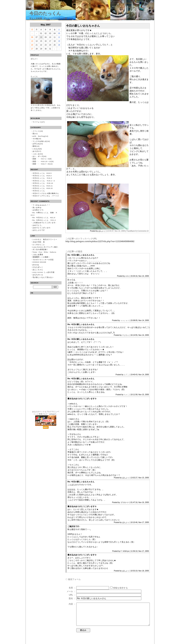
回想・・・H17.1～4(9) (42, 159)
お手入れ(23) (38, 144)
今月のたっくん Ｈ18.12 (43, 183)
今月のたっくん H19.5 (42, 173)
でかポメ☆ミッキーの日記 (43, 260)
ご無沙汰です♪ (74, 526)
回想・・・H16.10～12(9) (43, 161)
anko (127, 276)
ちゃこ (127, 395)
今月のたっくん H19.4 (42, 176)
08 (41, 37)
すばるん (126, 335)
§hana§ (36, 265)
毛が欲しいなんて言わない (43, 277)
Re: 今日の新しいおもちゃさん (81, 255)
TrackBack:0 (131, 231)
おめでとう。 (38, 225)
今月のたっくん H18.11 (43, 186)
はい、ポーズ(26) (40, 156)
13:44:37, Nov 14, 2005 (116, 231)
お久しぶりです (39, 230)
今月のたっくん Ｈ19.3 (42, 178)
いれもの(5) (37, 149)
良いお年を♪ (37, 208)
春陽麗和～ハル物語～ (41, 257)
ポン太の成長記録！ (40, 249)
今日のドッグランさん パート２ (46, 196)
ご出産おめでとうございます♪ (44, 223)
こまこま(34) (38, 154)
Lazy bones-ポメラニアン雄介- (45, 247)
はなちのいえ (38, 275)
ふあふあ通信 (38, 255)
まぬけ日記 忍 (39, 242)
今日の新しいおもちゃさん (83, 26)
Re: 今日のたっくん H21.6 (44, 218)
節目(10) (36, 146)
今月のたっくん (39, 191)
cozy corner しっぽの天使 (44, 272)
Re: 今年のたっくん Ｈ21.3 (44, 220)
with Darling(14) (40, 136)
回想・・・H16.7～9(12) (43, 164)
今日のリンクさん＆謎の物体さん (46, 193)
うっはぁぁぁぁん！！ (41, 205)
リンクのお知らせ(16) (41, 141)
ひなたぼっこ (38, 267)
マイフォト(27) (39, 122)
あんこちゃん (38, 270)
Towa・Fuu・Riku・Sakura (44, 252)
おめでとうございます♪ (42, 228)
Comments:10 (143, 231)
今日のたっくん (45, 13)
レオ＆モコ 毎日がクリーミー (45, 240)
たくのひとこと (39, 245)
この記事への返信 (74, 251)
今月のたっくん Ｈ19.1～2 (44, 181)
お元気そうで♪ (38, 210)
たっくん (71, 280)
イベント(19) (38, 131)
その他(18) (37, 139)
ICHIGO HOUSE (39, 262)
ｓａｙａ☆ (125, 320)
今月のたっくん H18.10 (43, 188)
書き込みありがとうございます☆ (82, 399)
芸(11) (35, 134)
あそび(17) (37, 151)
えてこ (127, 375)
